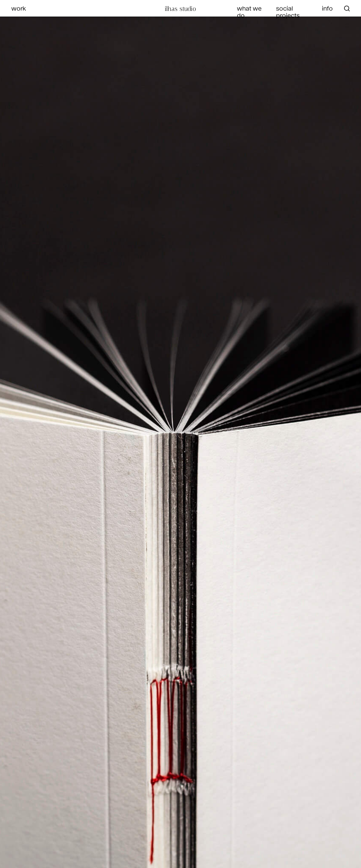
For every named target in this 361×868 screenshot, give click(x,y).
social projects (288, 12)
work (19, 8)
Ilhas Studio (180, 8)
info (327, 8)
